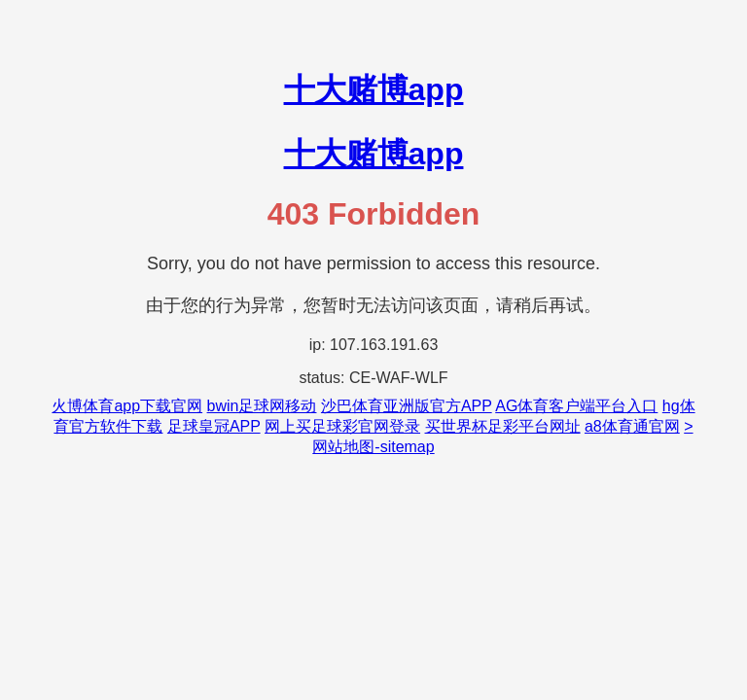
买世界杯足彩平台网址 (503, 426)
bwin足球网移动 (262, 406)
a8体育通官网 (632, 426)
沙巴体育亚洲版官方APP (407, 406)
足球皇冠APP (214, 426)
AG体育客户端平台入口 (576, 406)
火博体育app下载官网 (127, 406)
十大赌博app (374, 89)
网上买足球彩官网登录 (342, 426)
